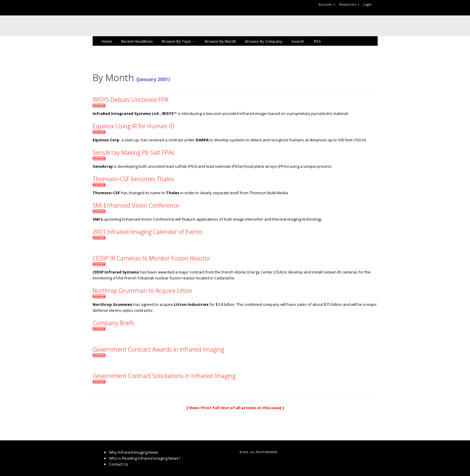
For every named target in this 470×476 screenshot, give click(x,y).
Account (327, 4)
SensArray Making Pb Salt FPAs (134, 152)
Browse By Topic (179, 41)
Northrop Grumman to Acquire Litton (142, 291)
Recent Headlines (137, 41)
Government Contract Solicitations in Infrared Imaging (164, 376)
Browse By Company (264, 41)
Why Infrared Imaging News (134, 452)
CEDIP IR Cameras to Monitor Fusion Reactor (152, 258)
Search (298, 41)
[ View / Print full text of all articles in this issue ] (235, 408)
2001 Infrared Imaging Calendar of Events (148, 232)
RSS (317, 41)
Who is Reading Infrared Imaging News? (145, 458)
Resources (349, 4)
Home (107, 41)
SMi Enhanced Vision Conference (136, 205)
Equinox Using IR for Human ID (134, 126)
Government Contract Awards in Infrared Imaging (158, 349)
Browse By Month (221, 41)
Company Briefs (114, 323)
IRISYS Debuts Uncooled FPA (130, 100)
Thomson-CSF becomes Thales (133, 179)
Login (367, 4)
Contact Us (119, 464)
